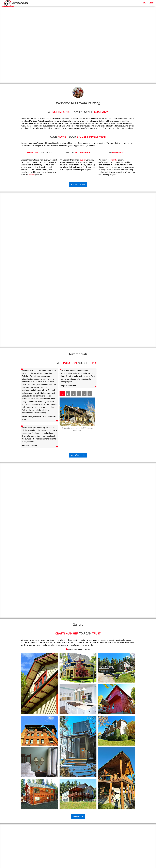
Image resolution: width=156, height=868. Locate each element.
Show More (78, 817)
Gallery (126, 3)
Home (105, 3)
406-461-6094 (147, 3)
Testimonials (115, 3)
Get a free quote (78, 185)
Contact (136, 3)
